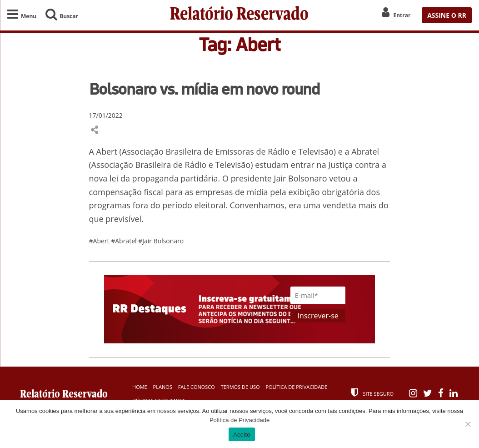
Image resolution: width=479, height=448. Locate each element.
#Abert (100, 241)
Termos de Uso (240, 387)
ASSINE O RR (447, 15)
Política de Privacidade (296, 387)
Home (140, 387)
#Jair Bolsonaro (161, 241)
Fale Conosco (197, 387)
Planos (163, 387)
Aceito (242, 435)
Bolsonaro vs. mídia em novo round (205, 89)
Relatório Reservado (239, 15)
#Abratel (125, 241)
